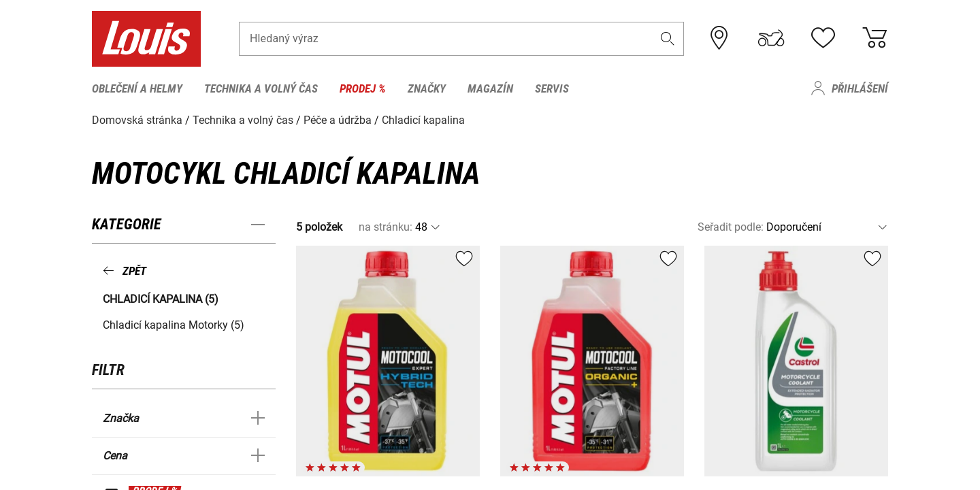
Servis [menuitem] (552, 88)
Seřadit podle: (731, 227)
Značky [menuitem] (427, 88)
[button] (668, 38)
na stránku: (386, 227)
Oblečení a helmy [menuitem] (137, 88)
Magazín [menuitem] (490, 88)
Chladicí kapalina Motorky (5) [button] (174, 325)
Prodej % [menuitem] (363, 88)
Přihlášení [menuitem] (860, 88)
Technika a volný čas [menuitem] (261, 88)
